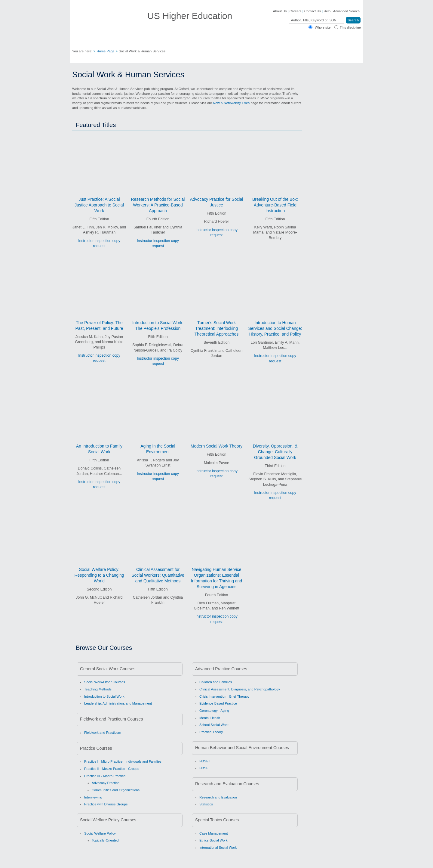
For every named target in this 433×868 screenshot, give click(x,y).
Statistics (206, 804)
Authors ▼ (188, 42)
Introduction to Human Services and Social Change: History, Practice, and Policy (275, 328)
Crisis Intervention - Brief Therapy (224, 696)
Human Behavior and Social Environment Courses (242, 748)
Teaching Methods (98, 689)
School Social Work (214, 725)
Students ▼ (218, 42)
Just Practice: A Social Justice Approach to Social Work (99, 205)
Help (327, 11)
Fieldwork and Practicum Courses (111, 719)
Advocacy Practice (106, 783)
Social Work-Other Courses (105, 682)
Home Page (105, 51)
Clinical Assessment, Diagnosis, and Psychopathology (240, 689)
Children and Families (216, 682)
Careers (296, 11)
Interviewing (93, 797)
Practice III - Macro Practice (105, 776)
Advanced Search (346, 11)
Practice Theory (211, 732)
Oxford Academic (288, 42)
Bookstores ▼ (251, 42)
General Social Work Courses (108, 669)
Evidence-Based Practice (218, 703)
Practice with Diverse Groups (106, 804)
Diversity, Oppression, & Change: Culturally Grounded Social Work (275, 452)
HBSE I (205, 761)
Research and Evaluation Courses (227, 784)
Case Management (214, 833)
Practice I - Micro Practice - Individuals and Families (123, 761)
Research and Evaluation (218, 797)
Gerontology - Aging (214, 711)
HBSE (204, 768)
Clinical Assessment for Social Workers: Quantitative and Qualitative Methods (158, 575)
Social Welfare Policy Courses (108, 820)
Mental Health (210, 718)
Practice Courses (96, 748)
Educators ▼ (157, 42)
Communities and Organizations (116, 790)
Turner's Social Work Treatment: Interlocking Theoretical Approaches (216, 328)
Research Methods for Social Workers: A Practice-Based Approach (158, 205)
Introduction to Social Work (104, 696)
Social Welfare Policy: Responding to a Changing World (99, 575)
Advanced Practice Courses (221, 669)
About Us (280, 11)
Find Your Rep (123, 42)
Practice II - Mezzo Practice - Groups (112, 769)
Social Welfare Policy (100, 833)
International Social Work (218, 848)
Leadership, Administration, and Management (118, 703)
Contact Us (313, 11)
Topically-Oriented (105, 840)
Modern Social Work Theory (216, 446)
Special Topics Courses (217, 820)
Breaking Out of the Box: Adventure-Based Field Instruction (275, 205)
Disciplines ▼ (89, 42)
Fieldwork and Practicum (103, 733)
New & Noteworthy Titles (231, 103)
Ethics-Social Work (213, 840)
